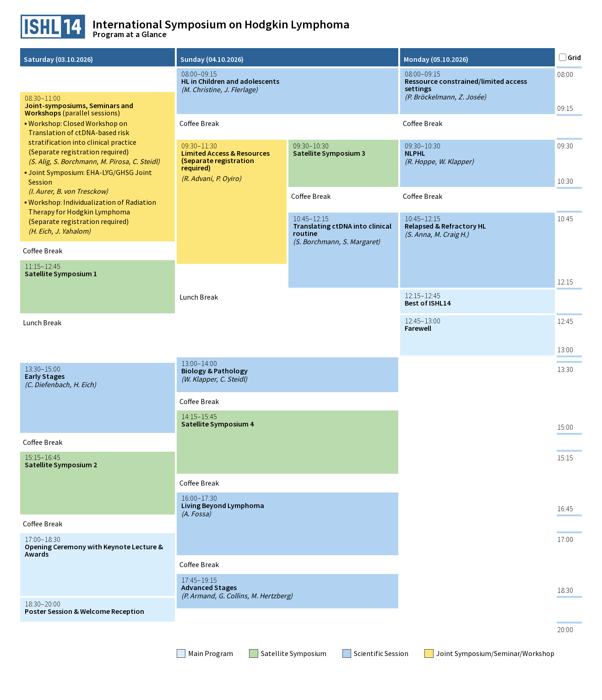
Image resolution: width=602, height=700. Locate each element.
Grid (570, 57)
